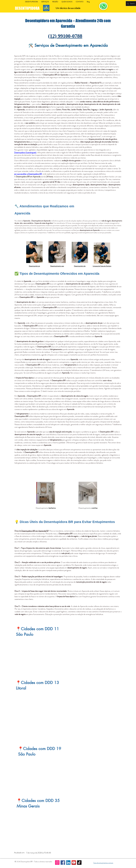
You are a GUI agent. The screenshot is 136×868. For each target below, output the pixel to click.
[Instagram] (57, 863)
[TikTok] (79, 863)
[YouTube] (74, 863)
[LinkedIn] (68, 863)
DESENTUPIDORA (28, 8)
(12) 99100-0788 (65, 36)
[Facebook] (63, 863)
